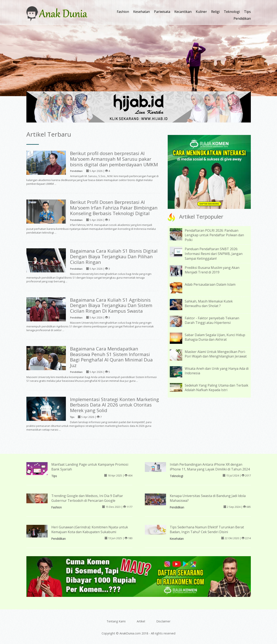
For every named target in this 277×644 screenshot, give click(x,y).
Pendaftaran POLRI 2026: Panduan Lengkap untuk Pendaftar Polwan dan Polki (214, 235)
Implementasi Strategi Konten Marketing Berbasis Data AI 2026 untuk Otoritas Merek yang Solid (114, 405)
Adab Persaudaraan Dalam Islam (210, 284)
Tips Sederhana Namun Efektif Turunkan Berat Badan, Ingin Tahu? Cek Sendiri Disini (207, 530)
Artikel (141, 621)
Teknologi (232, 12)
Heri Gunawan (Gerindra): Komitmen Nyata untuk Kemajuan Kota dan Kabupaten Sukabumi (90, 530)
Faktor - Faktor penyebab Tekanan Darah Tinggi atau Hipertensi (212, 320)
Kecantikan (183, 12)
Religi (215, 12)
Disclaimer (163, 621)
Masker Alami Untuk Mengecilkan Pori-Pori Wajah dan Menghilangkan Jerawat (216, 354)
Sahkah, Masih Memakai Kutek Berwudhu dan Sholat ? (209, 304)
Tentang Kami (116, 621)
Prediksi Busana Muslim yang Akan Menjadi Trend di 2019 (212, 270)
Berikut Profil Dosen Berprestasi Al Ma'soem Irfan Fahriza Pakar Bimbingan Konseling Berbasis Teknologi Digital (114, 208)
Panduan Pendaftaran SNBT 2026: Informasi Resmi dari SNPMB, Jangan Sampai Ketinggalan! (214, 254)
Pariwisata (162, 12)
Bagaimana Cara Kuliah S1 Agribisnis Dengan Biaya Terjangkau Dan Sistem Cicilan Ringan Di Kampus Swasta (111, 305)
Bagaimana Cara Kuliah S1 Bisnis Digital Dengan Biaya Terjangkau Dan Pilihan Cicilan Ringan (114, 256)
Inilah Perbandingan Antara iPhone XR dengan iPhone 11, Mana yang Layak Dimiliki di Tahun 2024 (210, 467)
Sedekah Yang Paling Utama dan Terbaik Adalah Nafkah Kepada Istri (217, 388)
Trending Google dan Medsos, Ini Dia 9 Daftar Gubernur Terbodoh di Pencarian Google (87, 498)
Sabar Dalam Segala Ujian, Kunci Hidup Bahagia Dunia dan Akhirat (215, 337)
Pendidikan (242, 18)
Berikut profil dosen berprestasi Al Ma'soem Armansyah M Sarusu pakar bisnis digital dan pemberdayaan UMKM (114, 159)
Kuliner (201, 12)
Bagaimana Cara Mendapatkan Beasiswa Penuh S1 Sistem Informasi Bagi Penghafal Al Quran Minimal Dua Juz (111, 357)
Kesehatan (142, 12)
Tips (247, 12)
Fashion (123, 12)
